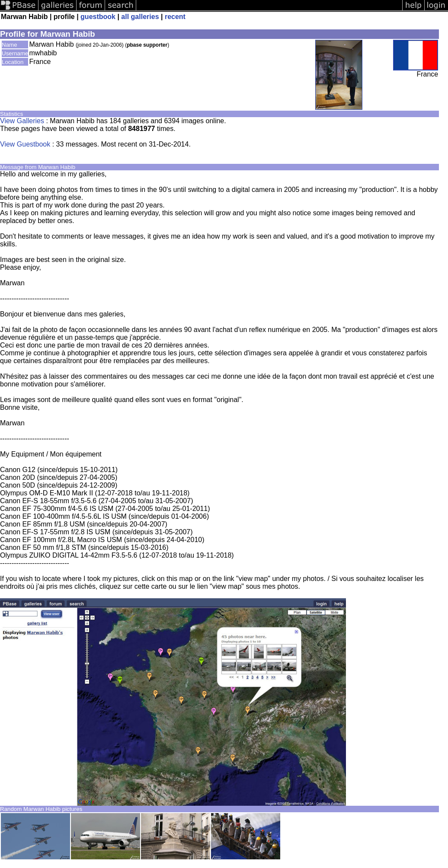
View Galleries (22, 121)
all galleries (140, 17)
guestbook (98, 17)
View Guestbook (25, 144)
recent (175, 17)
